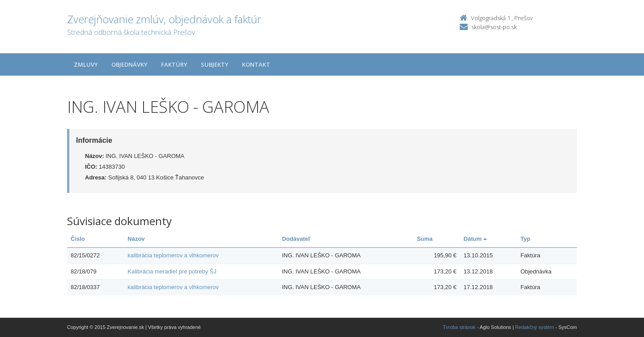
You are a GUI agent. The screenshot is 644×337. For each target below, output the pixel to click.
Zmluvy (86, 64)
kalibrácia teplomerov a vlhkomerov (173, 255)
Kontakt (256, 64)
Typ (525, 239)
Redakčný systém (535, 327)
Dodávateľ (296, 239)
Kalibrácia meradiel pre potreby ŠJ (172, 271)
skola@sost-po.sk (494, 27)
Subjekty (215, 64)
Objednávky (129, 64)
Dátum (475, 239)
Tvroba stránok (459, 327)
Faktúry (174, 64)
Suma (425, 239)
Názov (136, 239)
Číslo (78, 239)
